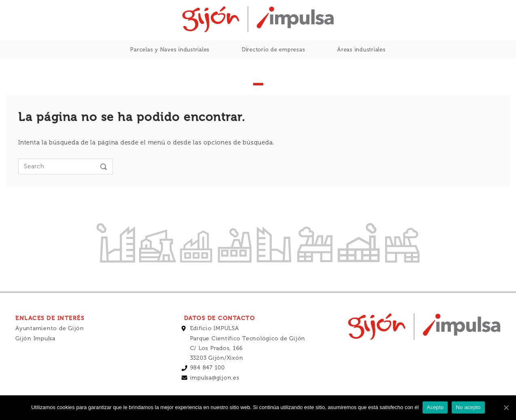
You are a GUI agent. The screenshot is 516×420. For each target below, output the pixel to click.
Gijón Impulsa (35, 338)
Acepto (435, 407)
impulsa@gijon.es (215, 378)
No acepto (468, 407)
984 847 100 (207, 368)
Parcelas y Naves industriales (170, 50)
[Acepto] (506, 407)
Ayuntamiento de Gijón (50, 328)
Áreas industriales (362, 50)
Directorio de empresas (274, 50)
